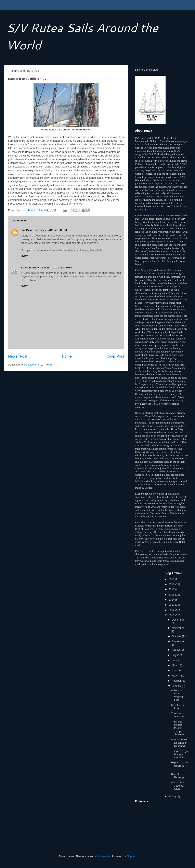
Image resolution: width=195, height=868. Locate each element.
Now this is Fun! (177, 707)
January (177, 686)
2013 (172, 605)
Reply (24, 256)
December (178, 620)
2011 (172, 615)
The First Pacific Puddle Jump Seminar (177, 728)
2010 (172, 796)
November (178, 628)
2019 (172, 579)
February (178, 681)
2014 (172, 600)
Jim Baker (27, 230)
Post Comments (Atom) (38, 365)
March (176, 676)
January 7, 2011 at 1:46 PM (51, 230)
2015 (172, 595)
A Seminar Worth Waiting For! (177, 695)
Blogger (131, 856)
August (176, 650)
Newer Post (18, 356)
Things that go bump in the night (179, 754)
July (175, 655)
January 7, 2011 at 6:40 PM (56, 268)
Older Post (115, 356)
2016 (172, 589)
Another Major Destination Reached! (179, 743)
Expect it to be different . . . (179, 766)
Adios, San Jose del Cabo (177, 786)
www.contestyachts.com (157, 148)
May (175, 665)
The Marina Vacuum (178, 715)
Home (67, 356)
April (175, 670)
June (175, 660)
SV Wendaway (30, 268)
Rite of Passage (178, 776)
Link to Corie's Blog (146, 70)
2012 (172, 610)
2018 (172, 584)
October (177, 636)
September (178, 641)
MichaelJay (104, 856)
